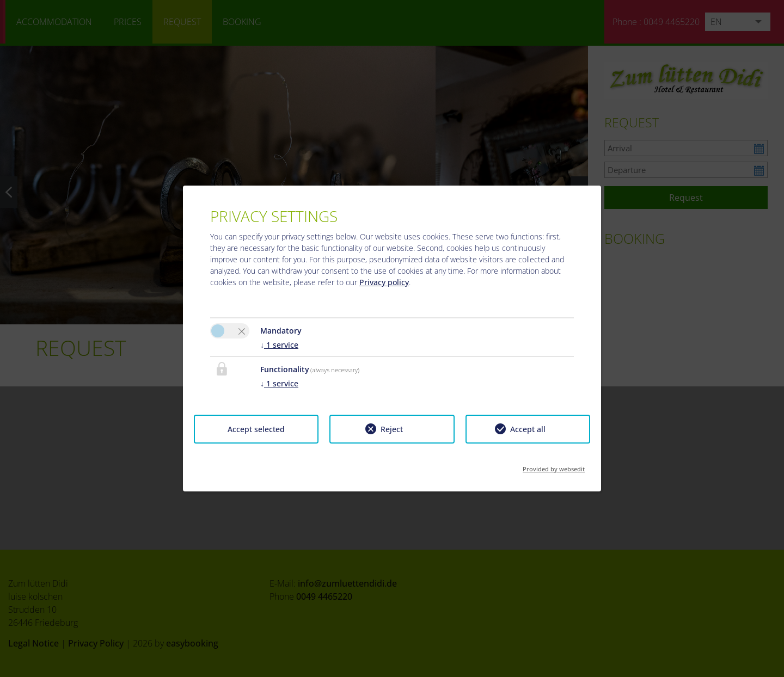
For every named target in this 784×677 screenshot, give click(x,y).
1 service (279, 345)
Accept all (528, 429)
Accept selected (256, 429)
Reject (392, 429)
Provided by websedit (554, 466)
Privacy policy (384, 282)
